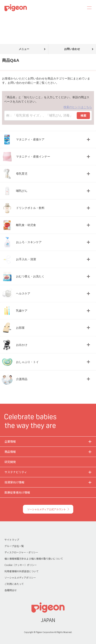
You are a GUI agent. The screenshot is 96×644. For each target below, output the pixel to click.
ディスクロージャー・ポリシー (21, 552)
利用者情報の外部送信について (22, 571)
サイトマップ (12, 540)
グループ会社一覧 (14, 546)
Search (78, 8)
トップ (5, 18)
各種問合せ (11, 590)
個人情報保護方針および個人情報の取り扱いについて (34, 559)
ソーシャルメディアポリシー (20, 577)
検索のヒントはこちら (78, 107)
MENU (88, 8)
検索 (83, 116)
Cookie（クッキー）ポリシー (21, 565)
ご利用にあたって (14, 584)
